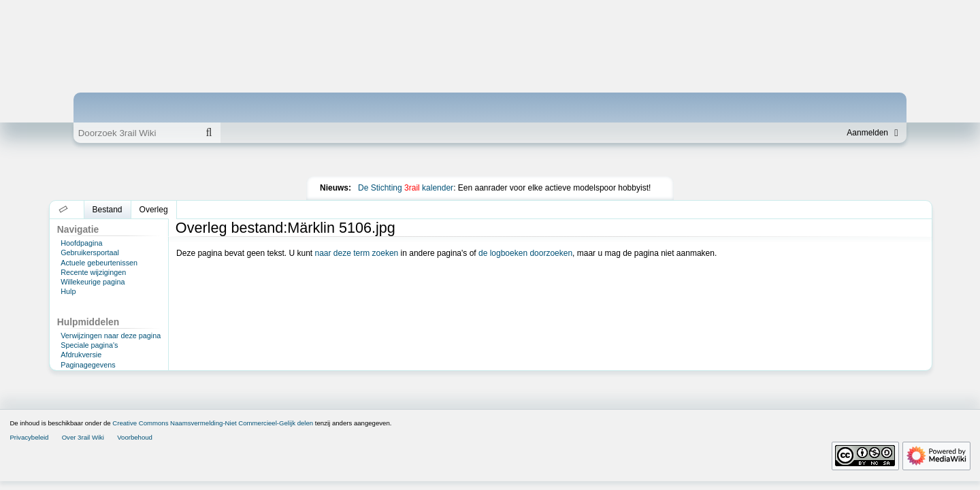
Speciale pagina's (89, 345)
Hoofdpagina (81, 243)
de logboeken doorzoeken (525, 253)
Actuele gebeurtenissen (99, 263)
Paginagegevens (88, 365)
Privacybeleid (29, 437)
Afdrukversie (81, 355)
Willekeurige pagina (93, 282)
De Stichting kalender (406, 188)
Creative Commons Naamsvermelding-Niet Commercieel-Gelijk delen (213, 423)
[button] (64, 210)
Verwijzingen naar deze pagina (111, 336)
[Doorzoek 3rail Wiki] (135, 133)
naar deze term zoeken (357, 253)
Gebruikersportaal (90, 252)
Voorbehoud (135, 437)
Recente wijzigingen (93, 272)
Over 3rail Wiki (83, 437)
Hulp (68, 291)
